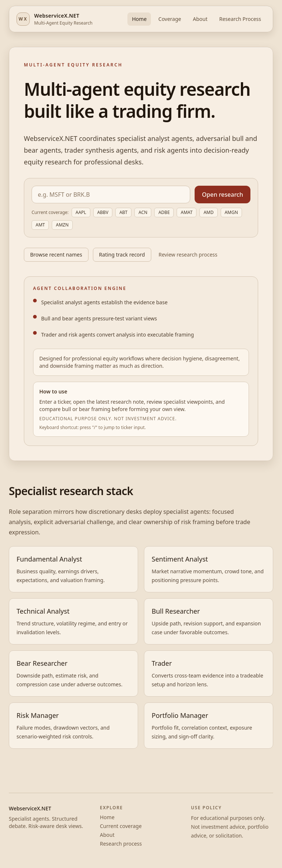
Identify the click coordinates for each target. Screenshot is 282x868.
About (200, 19)
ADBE (164, 212)
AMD (208, 212)
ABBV (103, 212)
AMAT (187, 212)
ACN (143, 212)
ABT (123, 212)
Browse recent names (56, 255)
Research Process (240, 19)
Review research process (188, 255)
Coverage (170, 19)
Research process (121, 844)
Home (139, 19)
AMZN (62, 225)
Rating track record (122, 255)
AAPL (81, 212)
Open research (223, 195)
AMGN (231, 212)
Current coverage (121, 826)
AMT (40, 225)
